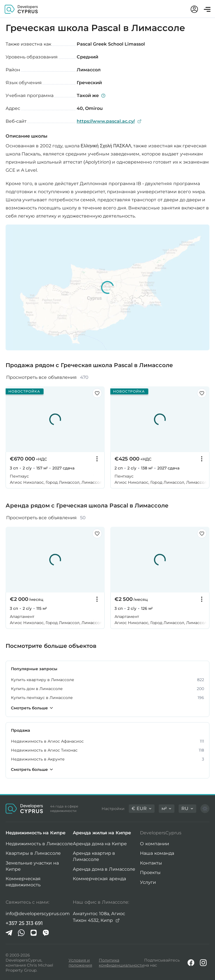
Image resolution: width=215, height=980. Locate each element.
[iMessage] (34, 933)
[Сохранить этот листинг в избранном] (97, 393)
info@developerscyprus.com (38, 914)
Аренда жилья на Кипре (102, 833)
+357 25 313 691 (24, 923)
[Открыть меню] (207, 9)
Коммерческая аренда (99, 879)
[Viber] (46, 933)
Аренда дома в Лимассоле (104, 869)
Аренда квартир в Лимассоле (94, 856)
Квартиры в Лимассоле (33, 853)
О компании (154, 844)
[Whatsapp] (21, 933)
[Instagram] (203, 963)
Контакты (151, 863)
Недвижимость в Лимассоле (39, 844)
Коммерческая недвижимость (23, 882)
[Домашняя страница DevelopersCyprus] (21, 9)
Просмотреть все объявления (47, 377)
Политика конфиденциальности (121, 963)
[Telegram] (9, 933)
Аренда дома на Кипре (100, 844)
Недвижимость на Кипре (36, 833)
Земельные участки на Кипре (32, 866)
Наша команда (157, 853)
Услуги (148, 882)
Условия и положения (80, 963)
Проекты (150, 872)
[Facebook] (191, 963)
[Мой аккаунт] (194, 9)
